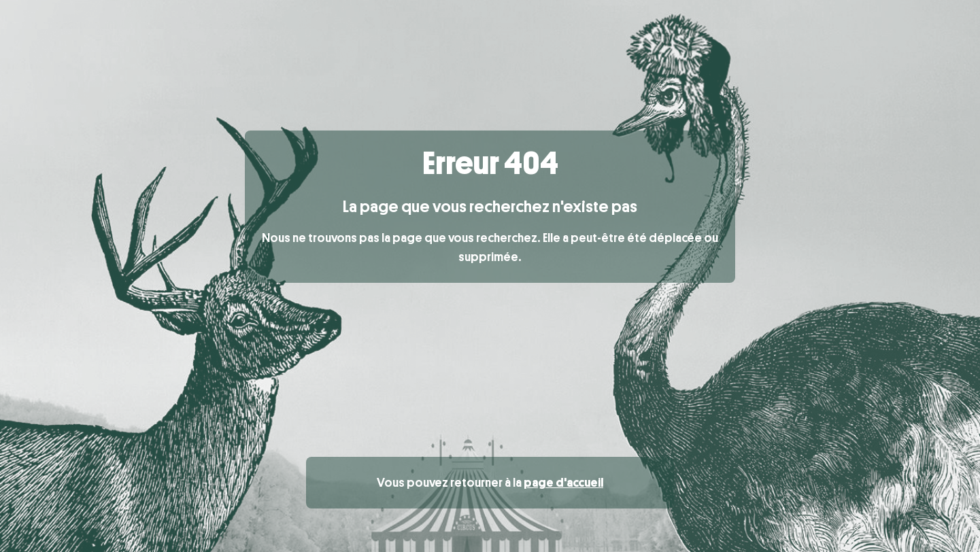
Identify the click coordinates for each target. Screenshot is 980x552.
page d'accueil (563, 483)
